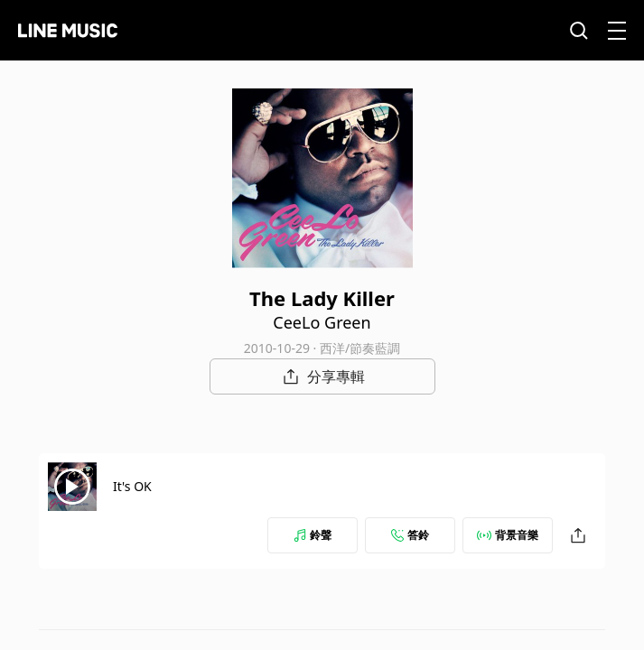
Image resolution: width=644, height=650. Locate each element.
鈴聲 (313, 535)
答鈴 (410, 535)
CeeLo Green (322, 322)
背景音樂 (508, 535)
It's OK (132, 486)
